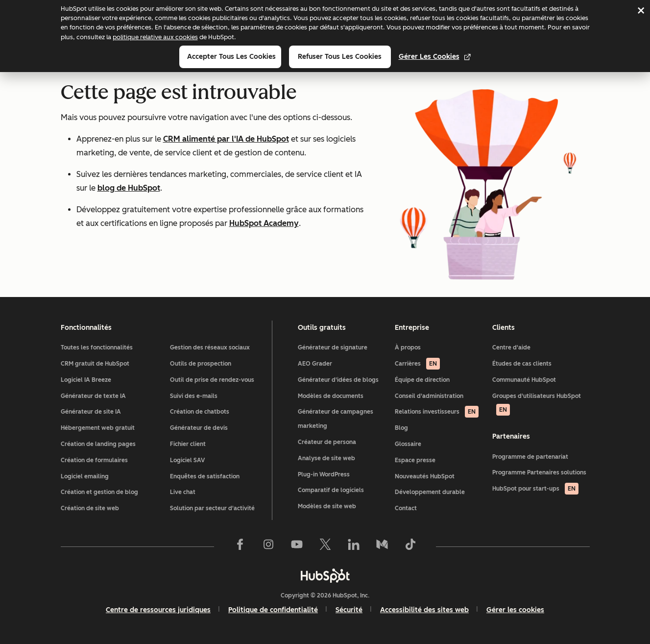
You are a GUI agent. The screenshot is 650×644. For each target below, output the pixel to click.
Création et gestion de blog (99, 492)
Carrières (417, 364)
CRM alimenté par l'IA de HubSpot (226, 139)
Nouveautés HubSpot (425, 476)
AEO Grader (315, 364)
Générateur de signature (333, 347)
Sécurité (349, 610)
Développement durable (430, 492)
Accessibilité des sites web (424, 610)
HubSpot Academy (264, 223)
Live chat (183, 492)
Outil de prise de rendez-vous (212, 380)
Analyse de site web (326, 458)
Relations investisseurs (437, 412)
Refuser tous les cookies (340, 57)
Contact (406, 508)
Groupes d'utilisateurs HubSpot (537, 404)
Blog (401, 428)
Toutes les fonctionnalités (97, 347)
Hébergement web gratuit (98, 428)
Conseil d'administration (429, 396)
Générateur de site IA (91, 412)
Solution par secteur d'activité (212, 508)
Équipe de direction (422, 380)
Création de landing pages (98, 444)
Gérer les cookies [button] (515, 610)
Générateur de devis (199, 428)
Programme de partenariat (530, 457)
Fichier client (188, 444)
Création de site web (90, 508)
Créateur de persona (327, 442)
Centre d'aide (511, 347)
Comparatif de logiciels (331, 490)
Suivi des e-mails (194, 396)
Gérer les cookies (435, 57)
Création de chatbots (200, 412)
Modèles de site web (327, 506)
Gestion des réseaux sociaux (210, 347)
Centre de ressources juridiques (158, 610)
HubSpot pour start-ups (535, 489)
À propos (408, 347)
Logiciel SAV (187, 460)
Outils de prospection (201, 364)
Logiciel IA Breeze (86, 380)
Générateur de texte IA (93, 396)
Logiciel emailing (85, 476)
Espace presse (415, 460)
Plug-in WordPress (324, 474)
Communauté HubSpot (524, 380)
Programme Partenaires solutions (539, 472)
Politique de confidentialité (273, 610)
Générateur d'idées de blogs (338, 380)
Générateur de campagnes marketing (336, 419)
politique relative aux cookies (155, 37)
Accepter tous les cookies (231, 57)
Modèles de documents (331, 396)
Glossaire (408, 444)
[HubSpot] (325, 575)
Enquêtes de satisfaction (205, 476)
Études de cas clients (522, 364)
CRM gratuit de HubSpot (95, 364)
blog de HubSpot (129, 188)
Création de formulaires (94, 460)
